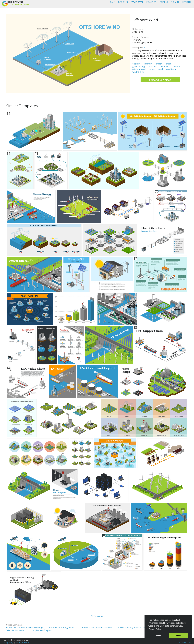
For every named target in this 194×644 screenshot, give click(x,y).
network (164, 66)
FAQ (190, 642)
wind (161, 69)
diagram (136, 64)
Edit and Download (160, 80)
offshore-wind (139, 69)
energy (159, 64)
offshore (176, 66)
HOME (112, 2)
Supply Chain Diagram (42, 630)
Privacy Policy (8, 642)
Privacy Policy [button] (155, 629)
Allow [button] (178, 636)
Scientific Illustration (16, 630)
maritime (153, 66)
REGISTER (187, 2)
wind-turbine (138, 72)
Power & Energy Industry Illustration (135, 628)
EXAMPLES (151, 2)
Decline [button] (158, 636)
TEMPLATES (137, 2)
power (152, 69)
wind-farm (171, 69)
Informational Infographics (62, 628)
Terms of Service (22, 642)
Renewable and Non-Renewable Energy (24, 628)
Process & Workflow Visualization (96, 628)
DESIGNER (123, 2)
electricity (148, 64)
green (169, 64)
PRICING (164, 2)
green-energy (139, 66)
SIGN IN (175, 2)
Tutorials (183, 642)
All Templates (97, 616)
